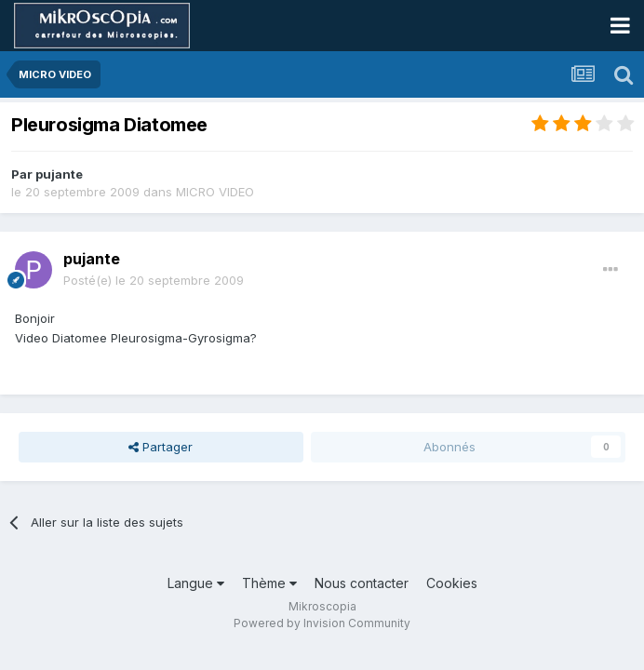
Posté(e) (154, 280)
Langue (196, 583)
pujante (59, 174)
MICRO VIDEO (215, 192)
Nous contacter (362, 583)
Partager (161, 447)
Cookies (452, 583)
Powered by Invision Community (322, 623)
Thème (269, 583)
